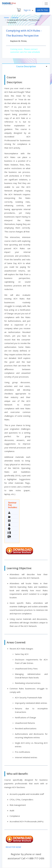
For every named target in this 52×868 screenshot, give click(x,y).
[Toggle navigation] (46, 4)
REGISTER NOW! (13, 847)
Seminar (15, 17)
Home (6, 17)
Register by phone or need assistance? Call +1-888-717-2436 (26, 856)
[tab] (26, 66)
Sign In (28, 10)
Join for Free (42, 10)
